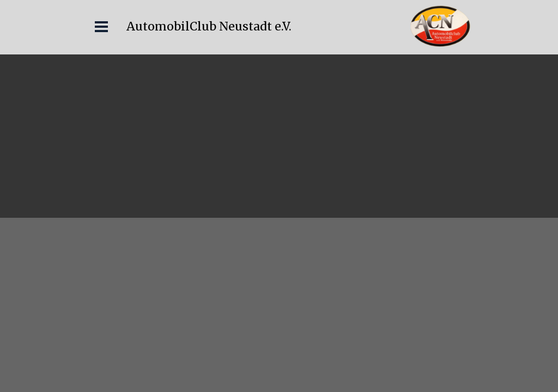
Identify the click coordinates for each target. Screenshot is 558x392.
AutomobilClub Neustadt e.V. (209, 26)
